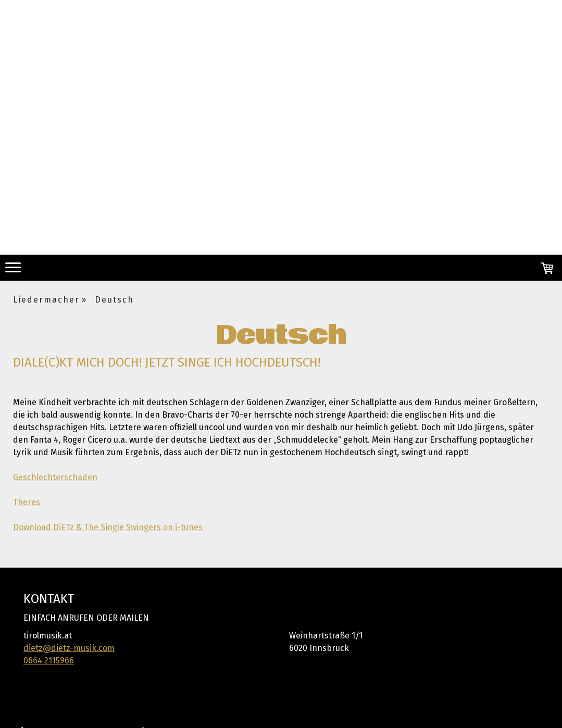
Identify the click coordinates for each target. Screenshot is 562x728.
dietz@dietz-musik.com (69, 648)
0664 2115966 (49, 661)
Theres (27, 502)
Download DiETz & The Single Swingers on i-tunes (108, 527)
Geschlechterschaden (55, 477)
